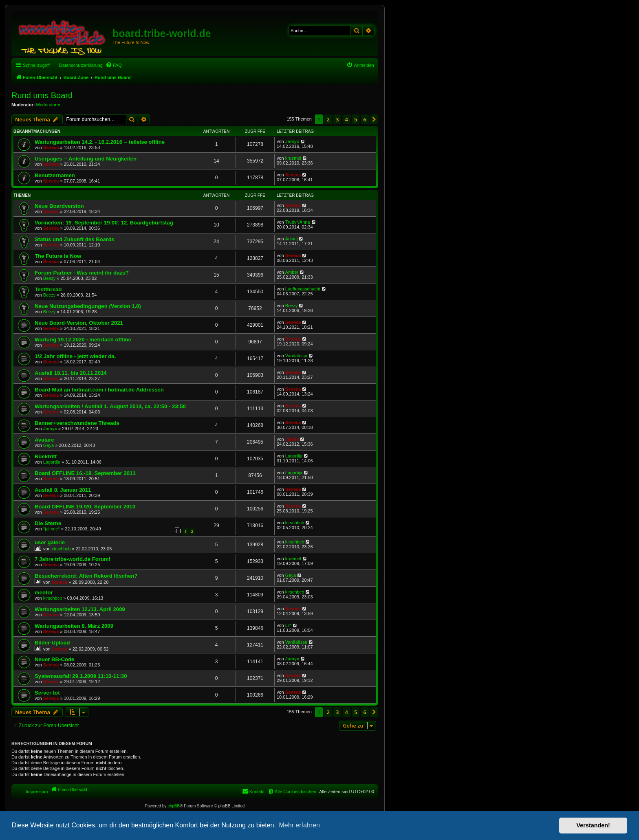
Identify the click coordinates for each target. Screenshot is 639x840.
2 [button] (328, 119)
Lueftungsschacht (303, 289)
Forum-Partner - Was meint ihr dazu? (82, 273)
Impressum (37, 792)
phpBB (174, 806)
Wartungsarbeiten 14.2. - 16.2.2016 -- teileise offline (100, 142)
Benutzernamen (55, 175)
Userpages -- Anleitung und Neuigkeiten (86, 159)
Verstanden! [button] (593, 825)
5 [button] (356, 119)
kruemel (293, 158)
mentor (44, 593)
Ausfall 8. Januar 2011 (63, 490)
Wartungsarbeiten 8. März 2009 (74, 626)
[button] (374, 119)
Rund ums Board (42, 95)
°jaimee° (52, 529)
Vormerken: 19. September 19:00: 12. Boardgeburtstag (104, 223)
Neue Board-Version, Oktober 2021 (79, 323)
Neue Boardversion (59, 206)
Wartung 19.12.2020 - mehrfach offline (83, 340)
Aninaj (292, 239)
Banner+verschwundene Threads (77, 423)
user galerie (50, 542)
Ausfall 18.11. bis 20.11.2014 (71, 373)
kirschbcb (295, 523)
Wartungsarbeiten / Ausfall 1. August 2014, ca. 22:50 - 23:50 (110, 406)
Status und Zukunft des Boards (75, 239)
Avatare (44, 440)
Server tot (47, 693)
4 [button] (347, 119)
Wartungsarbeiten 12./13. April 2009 (80, 609)
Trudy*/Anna (298, 222)
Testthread (48, 289)
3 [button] (337, 119)
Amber (292, 272)
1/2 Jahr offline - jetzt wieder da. (75, 356)
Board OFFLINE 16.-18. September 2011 (85, 473)
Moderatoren (49, 105)
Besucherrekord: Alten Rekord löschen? (86, 576)
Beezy (50, 278)
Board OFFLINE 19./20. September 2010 (85, 507)
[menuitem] (114, 65)
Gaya (48, 445)
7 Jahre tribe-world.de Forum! (73, 559)
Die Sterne (48, 523)
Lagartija (52, 462)
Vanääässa (296, 356)
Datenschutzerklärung (81, 65)
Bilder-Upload (52, 643)
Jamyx (292, 141)
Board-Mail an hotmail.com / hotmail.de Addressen (99, 390)
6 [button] (365, 119)
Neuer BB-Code (54, 659)
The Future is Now (58, 256)
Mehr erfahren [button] (299, 825)
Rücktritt (46, 456)
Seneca (51, 147)
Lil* (288, 625)
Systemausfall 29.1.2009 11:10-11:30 (81, 676)
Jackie (292, 439)
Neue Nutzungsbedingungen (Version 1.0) (88, 306)
